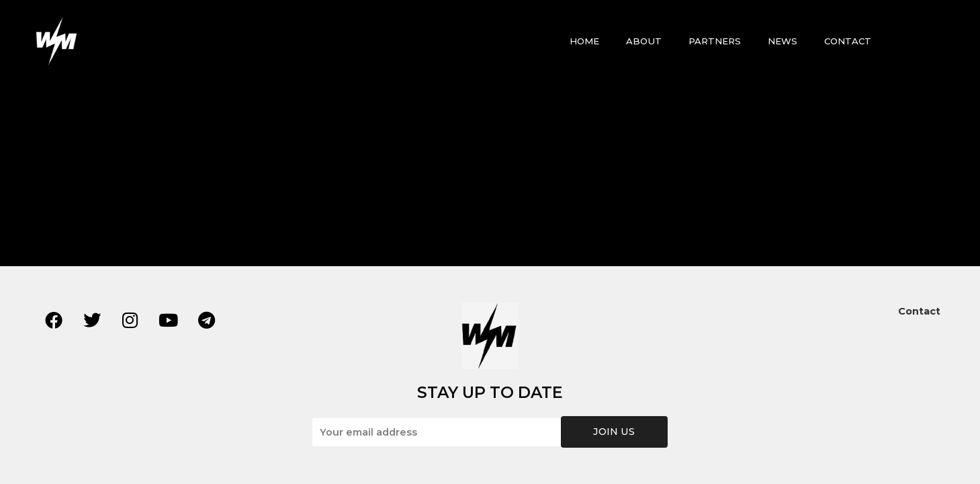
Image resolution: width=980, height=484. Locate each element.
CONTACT (848, 41)
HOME (584, 41)
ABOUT (644, 41)
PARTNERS (715, 41)
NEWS (783, 41)
